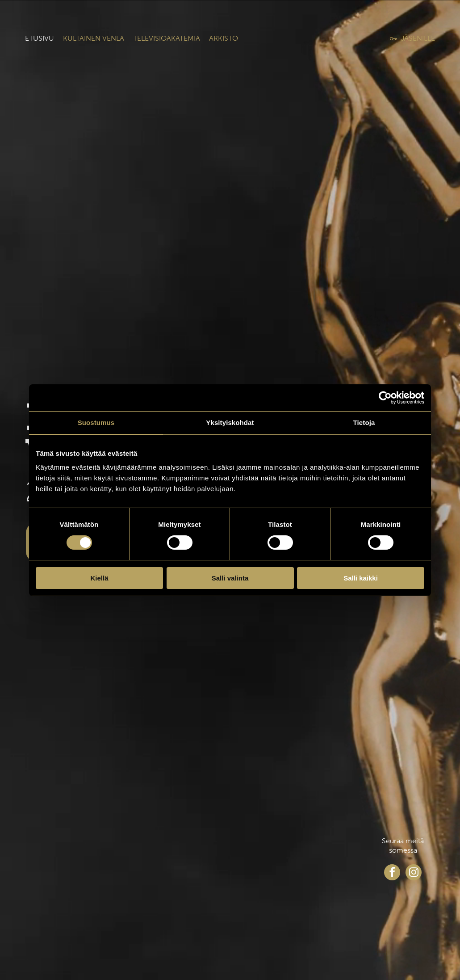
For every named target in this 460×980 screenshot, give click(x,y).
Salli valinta (230, 578)
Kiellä (99, 578)
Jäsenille (418, 38)
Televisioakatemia (167, 38)
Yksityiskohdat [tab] (230, 423)
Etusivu (40, 38)
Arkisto (224, 38)
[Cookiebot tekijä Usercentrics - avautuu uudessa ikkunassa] (385, 398)
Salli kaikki (361, 578)
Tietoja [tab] (364, 423)
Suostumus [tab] (96, 423)
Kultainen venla (94, 38)
